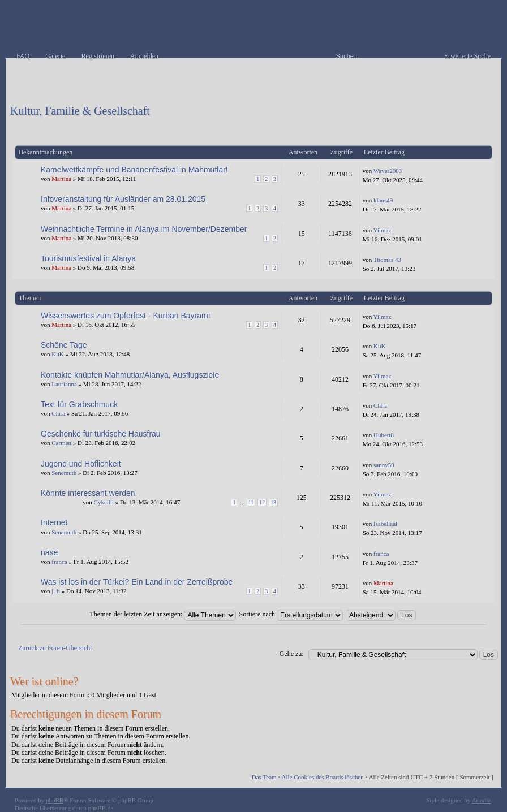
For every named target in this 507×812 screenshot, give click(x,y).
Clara (58, 413)
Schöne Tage (64, 345)
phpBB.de (101, 808)
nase (49, 552)
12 (262, 502)
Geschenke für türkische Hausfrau (101, 434)
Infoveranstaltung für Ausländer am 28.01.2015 (123, 199)
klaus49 (383, 200)
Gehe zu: (292, 654)
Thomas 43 (387, 260)
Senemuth (64, 473)
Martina (61, 179)
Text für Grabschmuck (79, 404)
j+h (56, 591)
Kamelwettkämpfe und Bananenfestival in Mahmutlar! (134, 170)
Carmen (61, 443)
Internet (54, 522)
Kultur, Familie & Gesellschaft (80, 111)
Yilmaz (383, 230)
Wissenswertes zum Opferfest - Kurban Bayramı (126, 316)
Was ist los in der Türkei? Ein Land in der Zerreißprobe (137, 582)
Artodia (482, 800)
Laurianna (64, 384)
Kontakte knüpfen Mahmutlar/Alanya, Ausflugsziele (130, 375)
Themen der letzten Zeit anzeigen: (163, 614)
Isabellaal (385, 524)
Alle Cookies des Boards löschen (322, 777)
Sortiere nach (291, 614)
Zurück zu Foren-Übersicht (55, 648)
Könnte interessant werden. (89, 493)
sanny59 (384, 465)
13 (273, 502)
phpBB (55, 800)
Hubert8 (384, 435)
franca (59, 562)
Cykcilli (104, 502)
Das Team (264, 777)
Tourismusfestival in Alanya (88, 258)
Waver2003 (388, 171)
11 (251, 502)
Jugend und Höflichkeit (81, 464)
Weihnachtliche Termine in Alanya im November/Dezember (144, 229)
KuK (57, 354)
